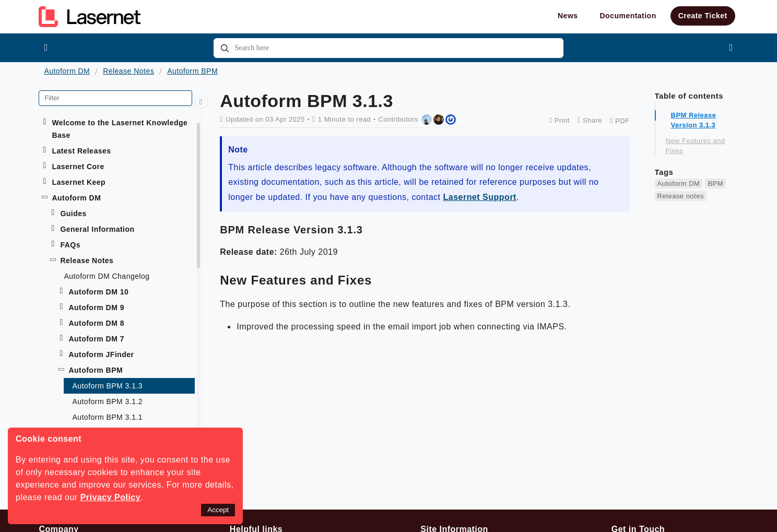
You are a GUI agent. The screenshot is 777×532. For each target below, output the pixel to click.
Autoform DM (67, 71)
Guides (73, 214)
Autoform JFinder (101, 354)
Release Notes (128, 71)
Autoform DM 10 (98, 292)
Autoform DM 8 (96, 323)
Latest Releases (81, 151)
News (568, 16)
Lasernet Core (78, 167)
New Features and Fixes (696, 146)
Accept (218, 510)
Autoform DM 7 (96, 339)
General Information (97, 229)
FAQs (70, 245)
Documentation (628, 16)
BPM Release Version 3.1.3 (694, 120)
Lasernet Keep (79, 182)
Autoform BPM (192, 71)
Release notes (681, 196)
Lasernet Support (479, 197)
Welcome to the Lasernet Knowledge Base (120, 129)
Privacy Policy (111, 497)
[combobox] (388, 48)
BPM (715, 184)
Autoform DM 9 (96, 308)
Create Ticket (703, 16)
